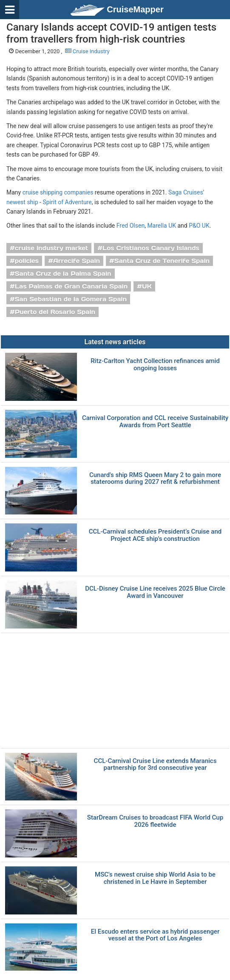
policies (27, 261)
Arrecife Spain (77, 261)
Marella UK (162, 226)
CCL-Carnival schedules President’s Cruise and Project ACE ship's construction (155, 535)
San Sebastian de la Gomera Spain (71, 299)
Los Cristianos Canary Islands (151, 248)
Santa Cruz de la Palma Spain (63, 274)
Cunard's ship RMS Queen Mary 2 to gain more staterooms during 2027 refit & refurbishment (155, 479)
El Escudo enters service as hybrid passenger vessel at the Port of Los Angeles (155, 935)
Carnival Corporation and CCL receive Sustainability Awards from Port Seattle (155, 421)
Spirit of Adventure (67, 202)
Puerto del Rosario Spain (55, 312)
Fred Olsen (131, 226)
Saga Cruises (186, 192)
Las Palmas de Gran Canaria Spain (71, 286)
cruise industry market (51, 248)
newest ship (22, 202)
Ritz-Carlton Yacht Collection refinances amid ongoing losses (155, 364)
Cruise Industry (87, 51)
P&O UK (199, 226)
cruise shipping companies (58, 192)
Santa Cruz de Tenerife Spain (162, 261)
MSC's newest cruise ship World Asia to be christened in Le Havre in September (155, 878)
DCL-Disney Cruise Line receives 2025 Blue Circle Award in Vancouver (155, 592)
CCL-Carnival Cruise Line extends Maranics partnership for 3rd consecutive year (155, 764)
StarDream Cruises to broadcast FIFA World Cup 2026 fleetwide (155, 821)
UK (147, 286)
